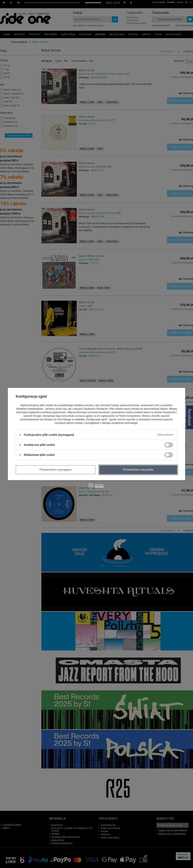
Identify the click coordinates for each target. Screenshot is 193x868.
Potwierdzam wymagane (56, 470)
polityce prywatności (54, 412)
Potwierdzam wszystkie (138, 470)
